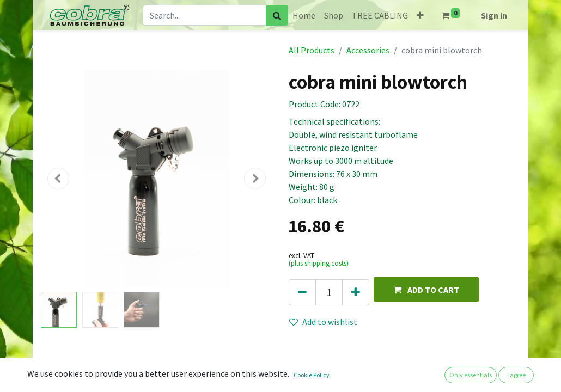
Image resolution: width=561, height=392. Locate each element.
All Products (312, 50)
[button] (420, 15)
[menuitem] (304, 15)
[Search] (277, 15)
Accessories (368, 50)
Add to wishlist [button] (323, 322)
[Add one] (356, 292)
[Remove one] (302, 292)
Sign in (494, 15)
